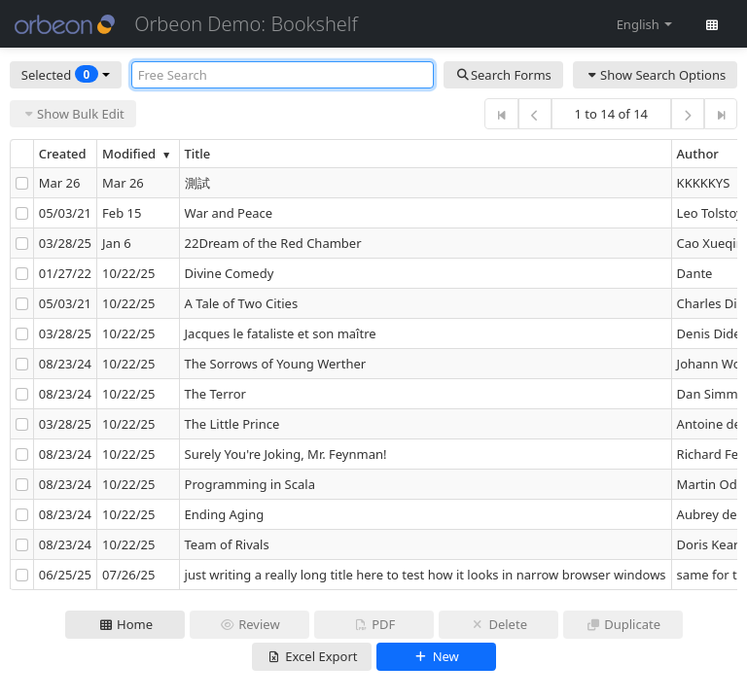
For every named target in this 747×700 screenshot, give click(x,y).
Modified (138, 154)
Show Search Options (655, 75)
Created (63, 154)
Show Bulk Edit (73, 114)
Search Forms (503, 75)
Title (198, 154)
